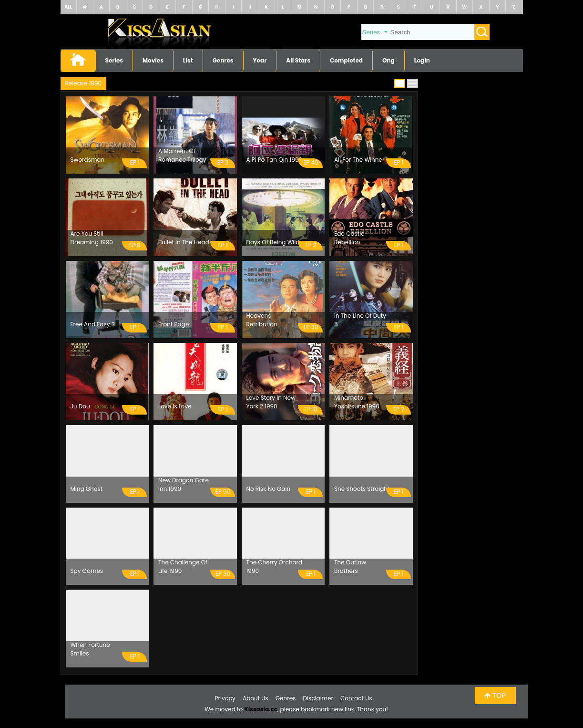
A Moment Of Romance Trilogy (182, 155)
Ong (389, 60)
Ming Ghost (87, 489)
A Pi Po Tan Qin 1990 (275, 160)
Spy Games (87, 571)
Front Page (174, 324)
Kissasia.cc (261, 709)
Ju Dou (80, 406)
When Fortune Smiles (90, 649)
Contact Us (356, 698)
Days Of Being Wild (273, 242)
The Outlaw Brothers (350, 567)
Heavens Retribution (262, 320)
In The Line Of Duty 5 (360, 320)
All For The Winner (359, 160)
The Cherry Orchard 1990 (275, 567)
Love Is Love (175, 406)
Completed (346, 60)
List (188, 60)
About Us (256, 698)
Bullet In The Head (184, 242)
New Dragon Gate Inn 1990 (184, 484)
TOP (495, 696)
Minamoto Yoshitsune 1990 (357, 402)
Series (114, 60)
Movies (153, 60)
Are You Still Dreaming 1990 (92, 238)
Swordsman (88, 160)
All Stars (298, 60)
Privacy (225, 698)
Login (422, 60)
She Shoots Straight (362, 489)
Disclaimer (318, 698)
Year (260, 60)
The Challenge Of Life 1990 (183, 567)
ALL (68, 7)
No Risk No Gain (269, 489)
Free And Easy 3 (93, 324)
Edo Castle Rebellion (349, 238)
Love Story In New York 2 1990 (271, 402)
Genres (223, 60)
